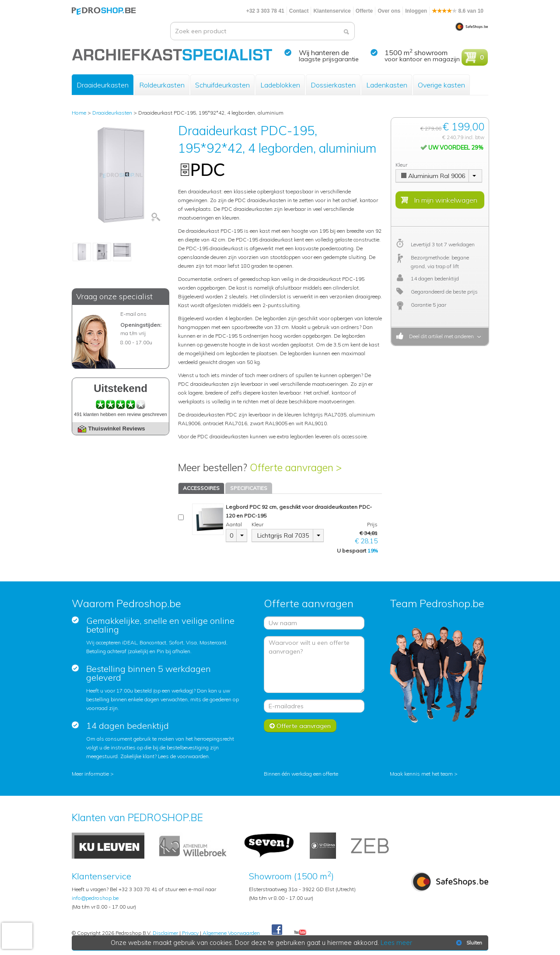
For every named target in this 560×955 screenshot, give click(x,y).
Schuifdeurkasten (222, 85)
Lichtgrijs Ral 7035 (283, 535)
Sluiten (468, 943)
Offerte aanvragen (300, 726)
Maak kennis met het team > (424, 774)
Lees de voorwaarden (183, 756)
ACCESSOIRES (201, 488)
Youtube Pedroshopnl (300, 933)
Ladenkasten (387, 85)
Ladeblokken (280, 85)
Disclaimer (165, 933)
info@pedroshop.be (95, 898)
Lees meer (397, 943)
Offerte (364, 11)
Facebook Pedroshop (277, 930)
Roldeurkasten (162, 85)
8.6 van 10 (458, 11)
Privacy (190, 933)
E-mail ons (133, 314)
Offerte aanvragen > (296, 467)
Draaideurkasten (103, 85)
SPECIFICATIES (249, 488)
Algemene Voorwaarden (231, 933)
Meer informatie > (93, 774)
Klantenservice (332, 11)
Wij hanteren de (324, 52)
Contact (299, 11)
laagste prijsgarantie (329, 59)
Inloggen (416, 11)
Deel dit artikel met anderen (440, 336)
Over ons (389, 11)
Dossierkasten (333, 85)
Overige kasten (441, 85)
